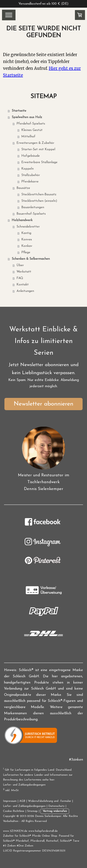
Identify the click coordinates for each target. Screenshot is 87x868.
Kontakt (23, 285)
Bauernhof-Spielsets (31, 214)
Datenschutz (56, 806)
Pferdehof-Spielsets (31, 124)
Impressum (10, 801)
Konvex (27, 240)
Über (20, 265)
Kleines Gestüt (32, 130)
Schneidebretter (28, 227)
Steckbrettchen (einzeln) (39, 201)
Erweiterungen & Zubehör (35, 143)
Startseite (19, 111)
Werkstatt (24, 272)
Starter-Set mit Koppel (38, 149)
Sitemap (32, 811)
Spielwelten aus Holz (27, 117)
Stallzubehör (31, 175)
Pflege (26, 252)
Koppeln (27, 169)
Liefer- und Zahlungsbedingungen (24, 785)
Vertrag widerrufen (55, 811)
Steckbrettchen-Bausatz (39, 195)
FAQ (20, 278)
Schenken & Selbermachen (31, 259)
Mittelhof (28, 137)
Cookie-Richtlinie (14, 811)
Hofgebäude (31, 156)
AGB (22, 801)
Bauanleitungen (33, 207)
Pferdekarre (30, 182)
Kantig (26, 233)
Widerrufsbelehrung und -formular (50, 801)
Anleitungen (25, 291)
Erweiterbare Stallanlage (39, 162)
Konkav (27, 246)
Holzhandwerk (22, 220)
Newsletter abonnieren (43, 404)
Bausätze (23, 188)
